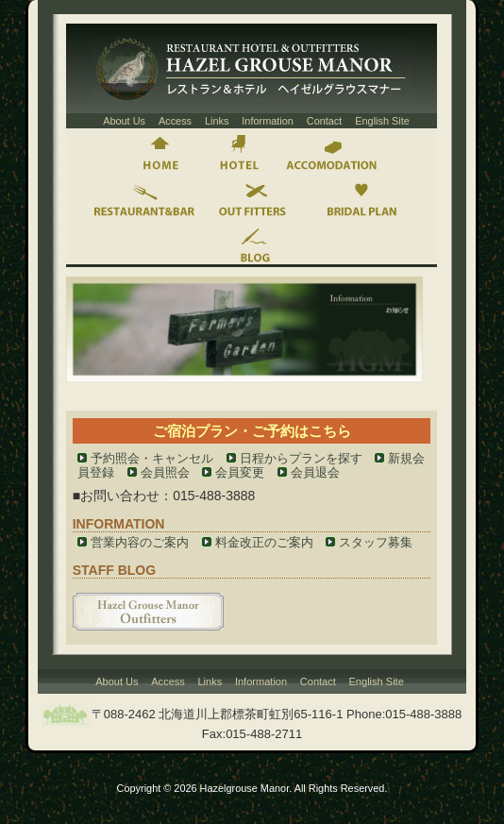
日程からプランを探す (301, 458)
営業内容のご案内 (140, 542)
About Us (124, 121)
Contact (325, 121)
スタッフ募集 (376, 542)
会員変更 (240, 472)
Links (217, 121)
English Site (382, 121)
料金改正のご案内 (264, 542)
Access (175, 121)
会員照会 (165, 472)
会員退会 (315, 472)
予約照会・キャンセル (152, 458)
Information (268, 121)
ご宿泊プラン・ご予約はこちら (252, 431)
